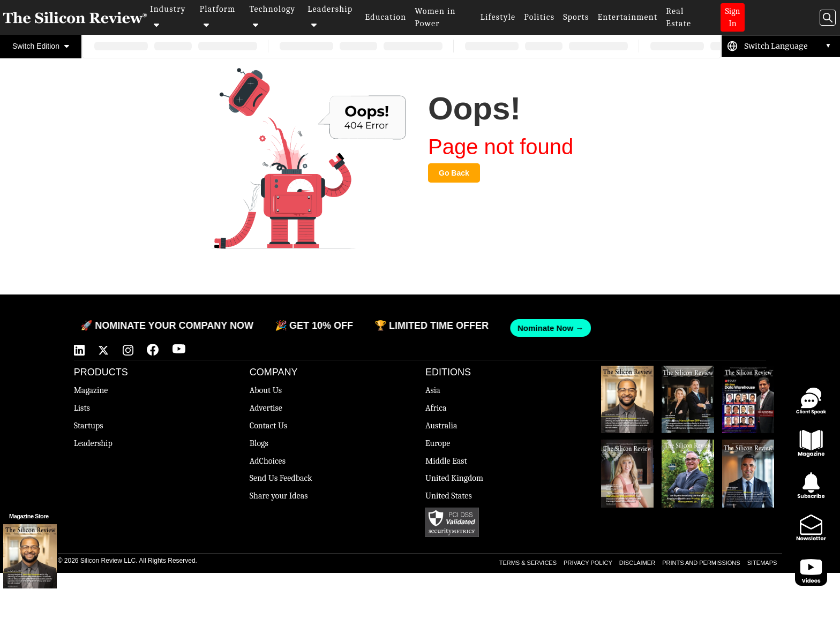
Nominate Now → (541, 328)
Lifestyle (498, 17)
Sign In (733, 17)
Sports (576, 17)
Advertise (266, 408)
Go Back (454, 173)
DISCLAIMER (637, 563)
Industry (168, 17)
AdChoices (268, 461)
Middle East (446, 461)
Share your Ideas (279, 496)
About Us (266, 390)
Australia (441, 426)
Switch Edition (41, 46)
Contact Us (268, 426)
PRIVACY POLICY (588, 563)
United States (449, 496)
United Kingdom (454, 478)
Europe (438, 443)
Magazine (91, 390)
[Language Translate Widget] (788, 46)
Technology (272, 17)
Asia (433, 390)
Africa (436, 408)
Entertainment (627, 17)
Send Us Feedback (281, 478)
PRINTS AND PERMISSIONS (701, 563)
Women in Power (435, 17)
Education (385, 17)
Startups (89, 426)
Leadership (330, 17)
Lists (82, 408)
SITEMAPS (762, 563)
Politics (539, 17)
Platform (218, 17)
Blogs (259, 443)
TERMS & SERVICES (528, 563)
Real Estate (678, 17)
